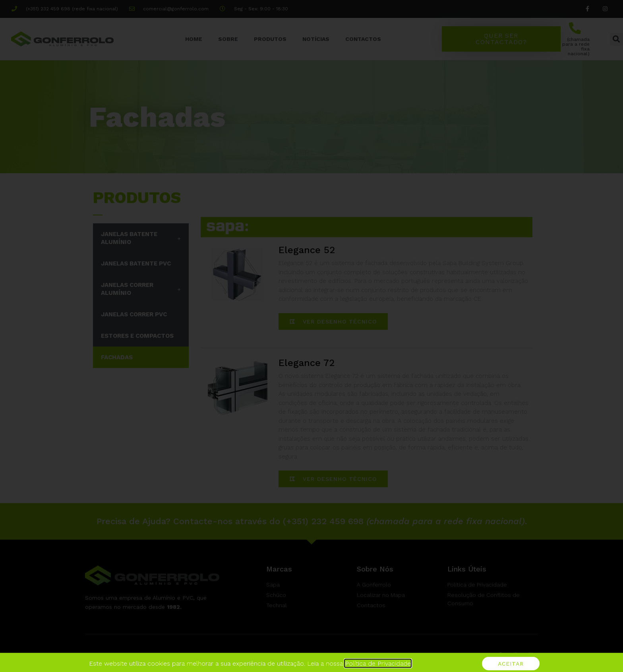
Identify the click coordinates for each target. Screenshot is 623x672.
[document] (311, 336)
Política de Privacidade (378, 668)
